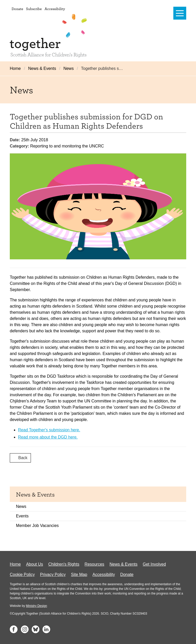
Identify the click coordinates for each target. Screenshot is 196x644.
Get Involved (154, 564)
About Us (35, 564)
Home (15, 68)
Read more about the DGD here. (48, 437)
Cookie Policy (22, 575)
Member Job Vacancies (37, 526)
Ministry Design (37, 606)
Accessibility (55, 9)
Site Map (79, 575)
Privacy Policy (53, 575)
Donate (17, 9)
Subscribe (34, 9)
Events (22, 516)
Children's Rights (64, 564)
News (69, 68)
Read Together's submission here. (49, 430)
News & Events (42, 68)
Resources (94, 564)
